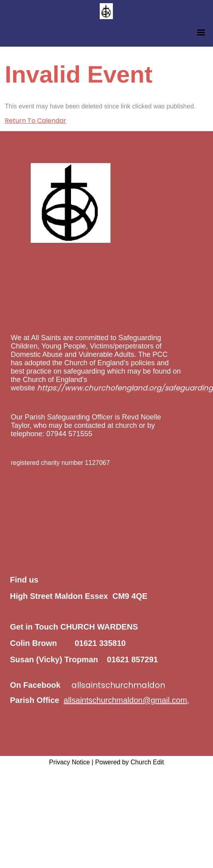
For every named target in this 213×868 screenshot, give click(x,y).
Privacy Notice (69, 762)
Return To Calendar (35, 121)
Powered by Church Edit (129, 762)
